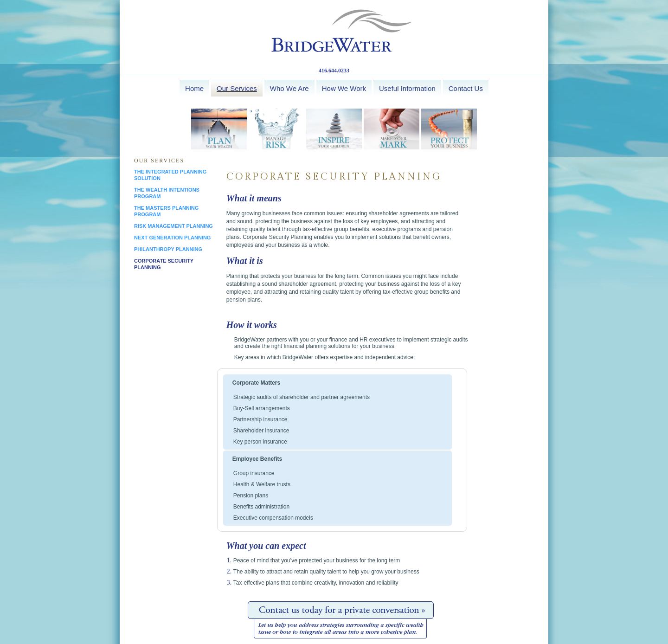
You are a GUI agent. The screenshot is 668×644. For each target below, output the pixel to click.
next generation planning (172, 238)
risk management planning (173, 226)
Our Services (237, 88)
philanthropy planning (168, 249)
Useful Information (407, 88)
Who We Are (289, 88)
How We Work (344, 88)
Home (194, 88)
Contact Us (466, 88)
